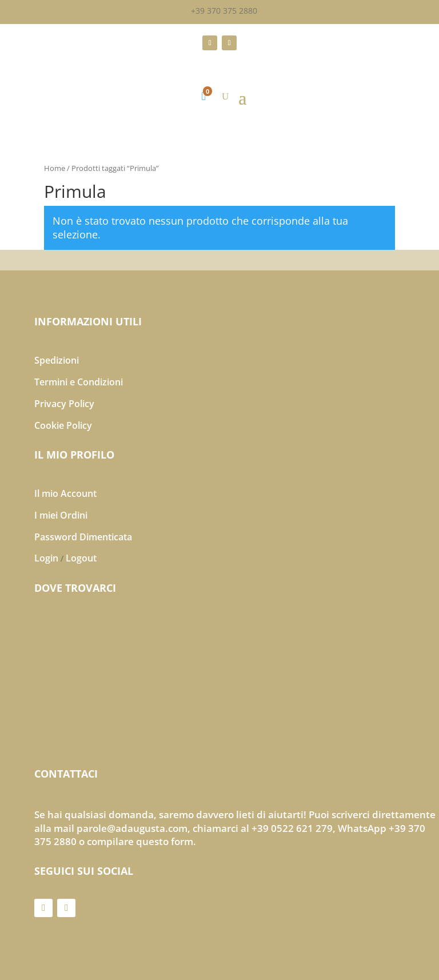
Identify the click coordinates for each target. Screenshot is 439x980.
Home (55, 168)
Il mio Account (65, 493)
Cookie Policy (63, 425)
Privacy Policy (64, 404)
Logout (81, 558)
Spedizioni (57, 360)
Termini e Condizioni (79, 382)
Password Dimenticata (83, 537)
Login (46, 558)
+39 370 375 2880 (224, 11)
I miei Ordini (61, 515)
